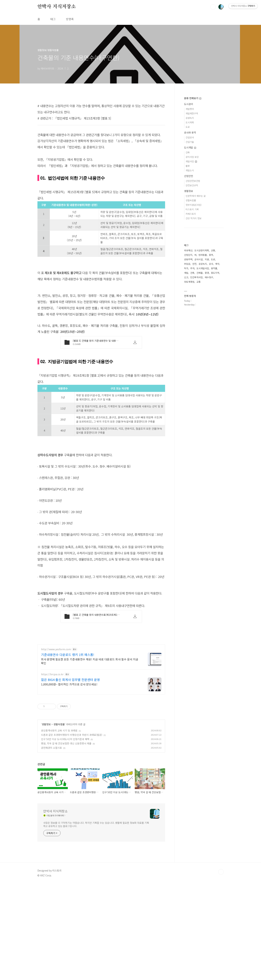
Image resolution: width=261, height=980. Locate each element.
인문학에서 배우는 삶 (196, 196)
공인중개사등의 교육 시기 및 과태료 (59, 827)
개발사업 (191, 161)
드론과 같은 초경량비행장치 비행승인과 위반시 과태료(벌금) (72, 831)
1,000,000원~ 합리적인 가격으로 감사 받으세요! (69, 781)
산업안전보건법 (193, 181)
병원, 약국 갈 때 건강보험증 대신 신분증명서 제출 (66, 840)
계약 (217, 264)
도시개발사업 (203, 268)
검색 (213, 7)
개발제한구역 (192, 113)
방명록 (70, 19)
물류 (188, 166)
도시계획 (190, 122)
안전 (194, 264)
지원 (207, 259)
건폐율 (200, 273)
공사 (211, 264)
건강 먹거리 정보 (194, 218)
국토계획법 (189, 282)
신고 (186, 277)
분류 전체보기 (193, 98)
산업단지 (188, 255)
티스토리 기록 (192, 209)
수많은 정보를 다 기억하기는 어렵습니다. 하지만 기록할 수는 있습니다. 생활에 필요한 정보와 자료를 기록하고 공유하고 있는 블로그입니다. (96, 921)
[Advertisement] (101, 123)
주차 (192, 268)
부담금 (187, 264)
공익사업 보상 (192, 157)
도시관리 (189, 104)
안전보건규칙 (192, 185)
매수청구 (209, 277)
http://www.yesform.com (56, 746)
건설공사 (190, 137)
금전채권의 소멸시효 (51, 844)
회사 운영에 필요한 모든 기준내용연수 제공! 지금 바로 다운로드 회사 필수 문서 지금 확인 (90, 758)
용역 (211, 255)
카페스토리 (191, 214)
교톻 (213, 250)
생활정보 (46, 821)
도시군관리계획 (202, 250)
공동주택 (188, 259)
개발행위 (190, 109)
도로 (188, 127)
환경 (207, 273)
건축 (188, 152)
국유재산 (188, 250)
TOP (221, 968)
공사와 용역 (190, 132)
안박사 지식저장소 (57, 7)
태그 (53, 19)
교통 (199, 282)
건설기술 (190, 142)
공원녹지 (190, 118)
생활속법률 (59, 821)
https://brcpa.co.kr (52, 771)
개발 (186, 273)
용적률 (214, 268)
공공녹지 (203, 264)
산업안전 (189, 176)
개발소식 (190, 170)
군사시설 (199, 259)
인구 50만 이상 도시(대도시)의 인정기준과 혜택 (65, 836)
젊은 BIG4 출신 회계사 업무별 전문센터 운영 (70, 776)
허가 (186, 268)
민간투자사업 (196, 277)
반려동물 (203, 255)
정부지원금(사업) (194, 205)
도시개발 (190, 147)
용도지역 (215, 273)
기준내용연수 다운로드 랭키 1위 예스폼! (68, 751)
